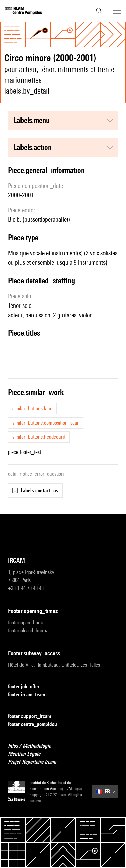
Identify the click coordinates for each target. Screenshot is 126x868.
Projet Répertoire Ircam (36, 762)
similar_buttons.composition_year (46, 423)
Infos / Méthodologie (34, 746)
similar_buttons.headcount (39, 437)
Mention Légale (28, 754)
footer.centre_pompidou (37, 725)
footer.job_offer (28, 687)
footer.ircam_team (31, 695)
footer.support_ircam (34, 716)
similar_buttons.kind (32, 409)
